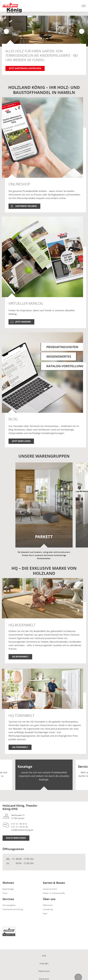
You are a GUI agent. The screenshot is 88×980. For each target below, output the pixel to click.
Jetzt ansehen (23, 322)
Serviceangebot (9, 905)
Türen (5, 893)
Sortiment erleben (26, 206)
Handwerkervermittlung (13, 909)
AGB (44, 956)
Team (45, 913)
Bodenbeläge (8, 889)
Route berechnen (16, 838)
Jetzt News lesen (21, 441)
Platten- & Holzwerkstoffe (54, 893)
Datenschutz (44, 971)
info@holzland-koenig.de (22, 830)
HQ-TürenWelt (20, 747)
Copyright (44, 963)
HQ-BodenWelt (20, 657)
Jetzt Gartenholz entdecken (25, 68)
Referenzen (48, 905)
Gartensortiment (50, 889)
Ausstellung (48, 909)
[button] (82, 31)
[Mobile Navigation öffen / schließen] (83, 6)
